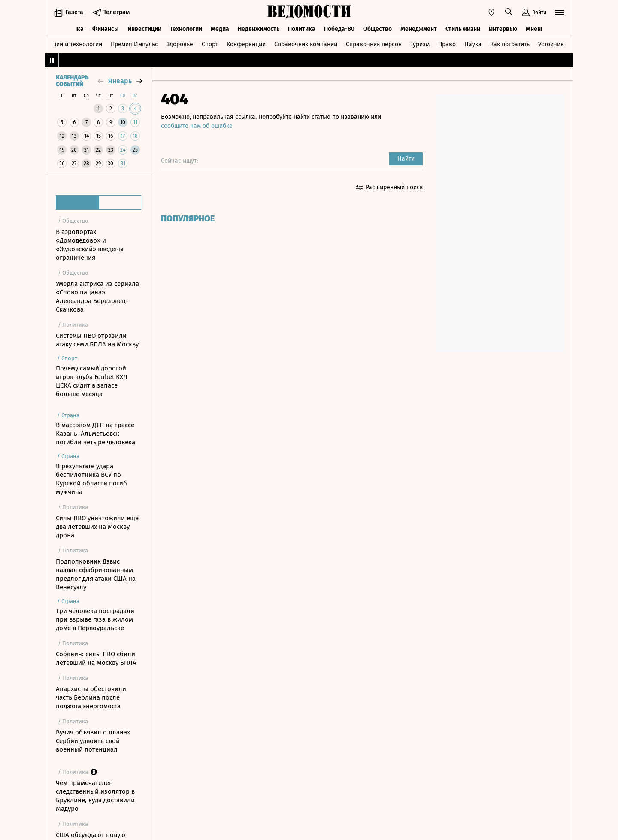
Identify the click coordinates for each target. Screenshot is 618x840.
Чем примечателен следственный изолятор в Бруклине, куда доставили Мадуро (95, 796)
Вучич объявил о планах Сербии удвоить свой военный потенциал (93, 741)
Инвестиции (144, 29)
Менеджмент (419, 29)
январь (120, 81)
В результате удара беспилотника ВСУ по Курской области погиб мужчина (91, 479)
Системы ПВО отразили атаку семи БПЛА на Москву (97, 340)
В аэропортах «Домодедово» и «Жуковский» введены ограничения (90, 245)
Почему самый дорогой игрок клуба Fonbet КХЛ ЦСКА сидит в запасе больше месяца (92, 381)
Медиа (220, 29)
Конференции (246, 44)
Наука (473, 44)
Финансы (106, 29)
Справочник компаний (306, 44)
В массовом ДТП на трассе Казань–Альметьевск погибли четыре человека (95, 434)
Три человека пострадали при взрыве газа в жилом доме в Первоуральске (95, 619)
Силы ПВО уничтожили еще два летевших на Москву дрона (97, 527)
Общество (377, 29)
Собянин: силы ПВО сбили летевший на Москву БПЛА (96, 658)
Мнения (537, 29)
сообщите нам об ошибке (197, 126)
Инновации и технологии (67, 44)
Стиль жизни (463, 29)
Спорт (210, 44)
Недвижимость (259, 29)
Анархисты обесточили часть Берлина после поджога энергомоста (91, 697)
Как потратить (510, 44)
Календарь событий (72, 81)
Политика (302, 29)
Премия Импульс (134, 44)
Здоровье (180, 44)
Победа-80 (339, 29)
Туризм (420, 44)
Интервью (503, 29)
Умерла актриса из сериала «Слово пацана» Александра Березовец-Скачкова (97, 297)
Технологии (186, 29)
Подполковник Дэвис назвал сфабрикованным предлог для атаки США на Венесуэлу (96, 574)
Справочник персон (374, 44)
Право (447, 44)
